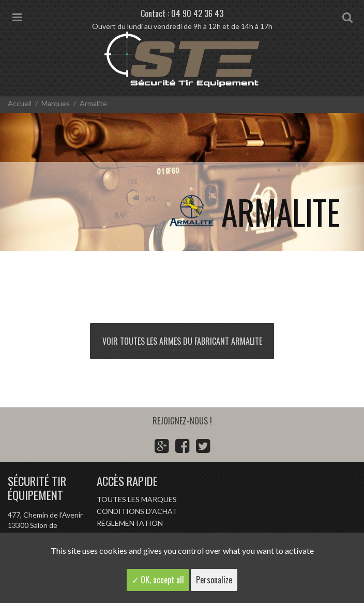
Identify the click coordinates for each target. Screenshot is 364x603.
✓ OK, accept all (158, 580)
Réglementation (130, 523)
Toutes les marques (137, 499)
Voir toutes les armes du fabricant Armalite (182, 341)
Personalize (214, 580)
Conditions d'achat (137, 511)
